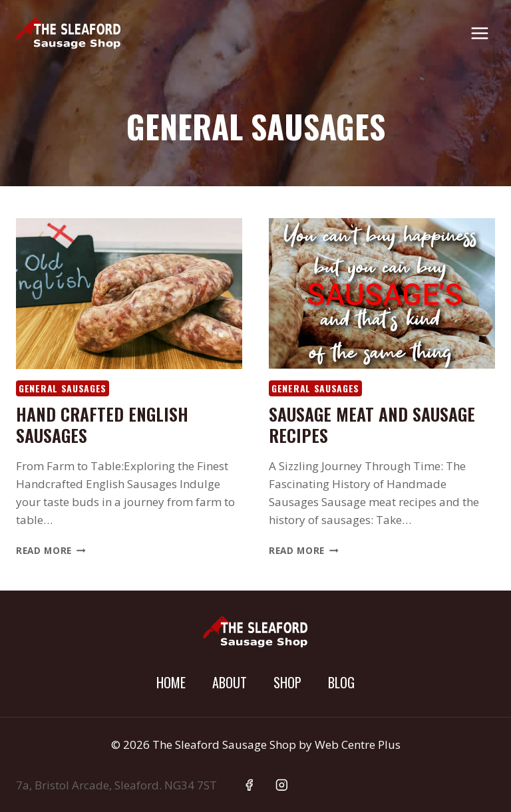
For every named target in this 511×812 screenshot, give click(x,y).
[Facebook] (249, 785)
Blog (341, 682)
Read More (51, 550)
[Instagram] (282, 785)
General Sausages (63, 388)
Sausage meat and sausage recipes (372, 424)
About (230, 682)
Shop (287, 682)
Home (171, 682)
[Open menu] (479, 33)
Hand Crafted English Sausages (102, 424)
